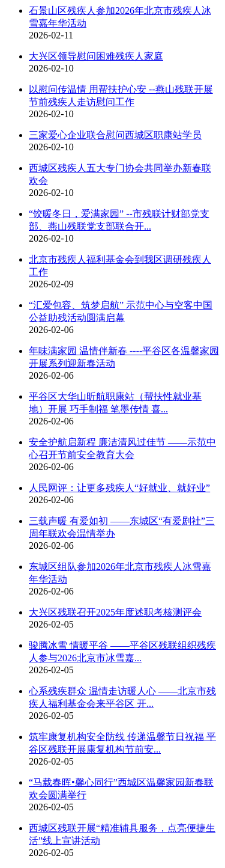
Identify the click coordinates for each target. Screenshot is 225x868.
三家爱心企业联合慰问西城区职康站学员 (115, 135)
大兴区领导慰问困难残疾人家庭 (96, 56)
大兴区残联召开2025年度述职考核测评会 (115, 612)
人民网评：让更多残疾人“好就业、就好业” (119, 488)
